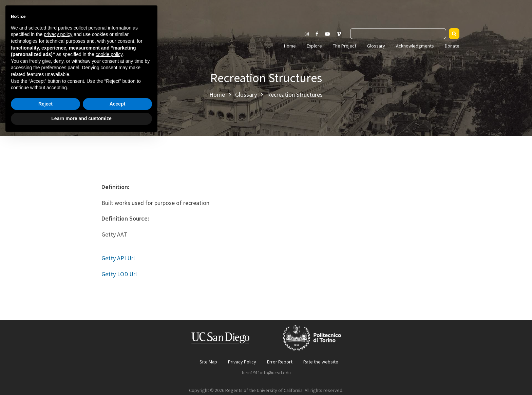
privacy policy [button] (58, 292)
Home (290, 46)
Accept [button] (118, 362)
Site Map (208, 362)
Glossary (376, 46)
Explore (314, 46)
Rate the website (321, 362)
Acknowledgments (415, 46)
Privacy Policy (242, 362)
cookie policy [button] (109, 312)
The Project (345, 46)
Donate (452, 46)
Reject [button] (45, 362)
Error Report (280, 362)
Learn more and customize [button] (81, 376)
